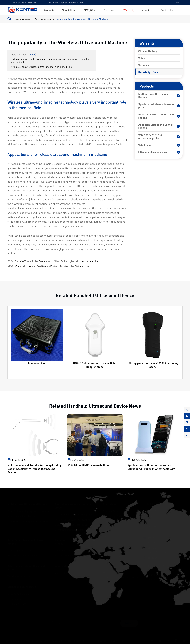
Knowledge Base (43, 19)
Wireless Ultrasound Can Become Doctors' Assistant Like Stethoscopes (52, 266)
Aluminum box (37, 363)
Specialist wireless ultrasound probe (157, 106)
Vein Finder (145, 145)
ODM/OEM (90, 10)
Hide (32, 54)
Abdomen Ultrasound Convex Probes (156, 126)
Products (49, 10)
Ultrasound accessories (153, 152)
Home (16, 19)
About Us (147, 10)
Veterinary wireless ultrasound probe (150, 137)
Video (142, 58)
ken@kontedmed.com (72, 2)
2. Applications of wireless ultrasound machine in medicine (41, 67)
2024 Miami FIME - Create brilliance (90, 465)
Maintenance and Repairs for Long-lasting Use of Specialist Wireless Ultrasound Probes (34, 469)
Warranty (129, 10)
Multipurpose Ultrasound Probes (153, 96)
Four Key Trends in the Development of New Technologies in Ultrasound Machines (57, 261)
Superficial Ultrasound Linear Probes (156, 116)
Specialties (69, 10)
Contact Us (167, 10)
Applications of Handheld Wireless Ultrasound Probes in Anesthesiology (151, 467)
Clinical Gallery (148, 51)
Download (110, 10)
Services (144, 65)
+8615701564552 (29, 2)
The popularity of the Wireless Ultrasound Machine (81, 19)
